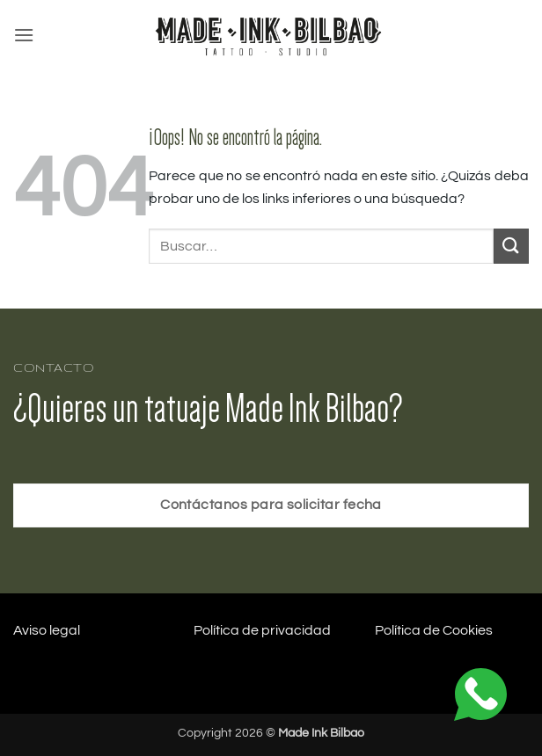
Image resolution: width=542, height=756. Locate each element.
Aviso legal (47, 630)
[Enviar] (511, 246)
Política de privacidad (262, 630)
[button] (24, 35)
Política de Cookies (434, 630)
